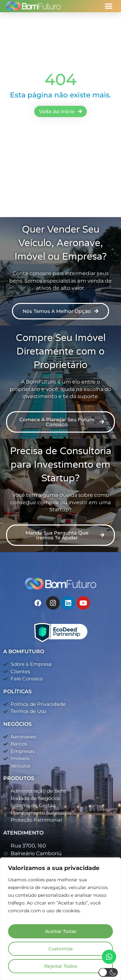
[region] (60, 919)
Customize (61, 949)
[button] (109, 6)
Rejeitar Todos (61, 966)
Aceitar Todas (61, 931)
